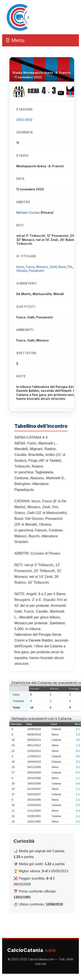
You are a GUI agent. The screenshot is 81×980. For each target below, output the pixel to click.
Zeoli (53, 267)
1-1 (78, 778)
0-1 (78, 751)
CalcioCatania (32, 950)
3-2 (78, 767)
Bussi (62, 267)
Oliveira (22, 271)
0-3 (78, 773)
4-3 (78, 811)
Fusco (30, 267)
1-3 (78, 745)
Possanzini (36, 271)
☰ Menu (15, 40)
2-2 (78, 762)
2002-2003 (24, 120)
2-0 (78, 805)
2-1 (78, 729)
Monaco (42, 267)
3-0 (78, 740)
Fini (70, 267)
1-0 (78, 735)
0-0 (78, 756)
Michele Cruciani (28, 213)
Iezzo (20, 267)
